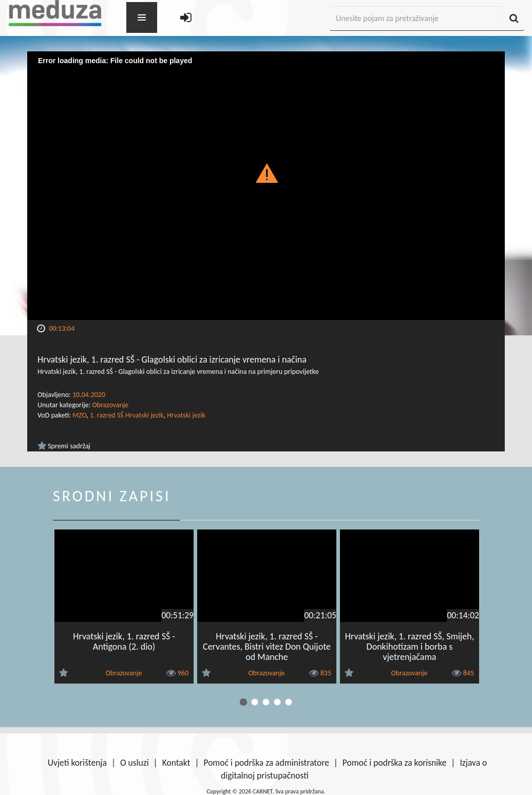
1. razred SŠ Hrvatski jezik (127, 415)
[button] (266, 173)
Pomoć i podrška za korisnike (395, 763)
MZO (79, 415)
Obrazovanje (110, 405)
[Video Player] (266, 186)
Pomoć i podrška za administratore (266, 763)
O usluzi (135, 763)
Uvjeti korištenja (77, 763)
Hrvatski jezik (186, 415)
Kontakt (176, 763)
